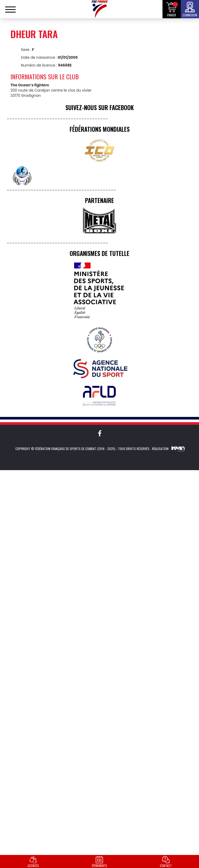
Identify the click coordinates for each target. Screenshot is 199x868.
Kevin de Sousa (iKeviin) (178, 449)
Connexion (190, 15)
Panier (172, 15)
